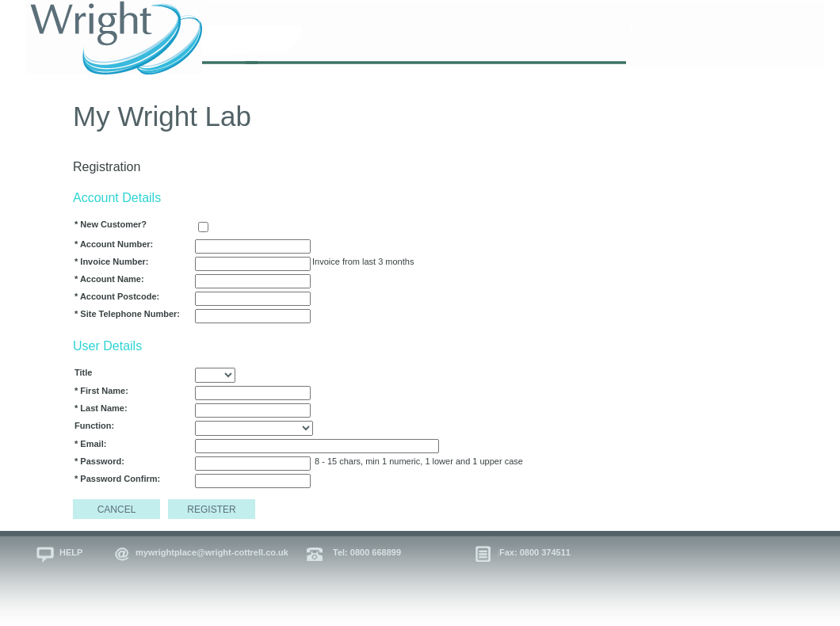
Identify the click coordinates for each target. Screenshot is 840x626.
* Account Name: (109, 279)
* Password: (99, 461)
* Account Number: (114, 244)
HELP (71, 552)
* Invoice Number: (112, 261)
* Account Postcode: (117, 296)
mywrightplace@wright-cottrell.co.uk (212, 552)
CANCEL (117, 510)
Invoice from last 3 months (363, 261)
